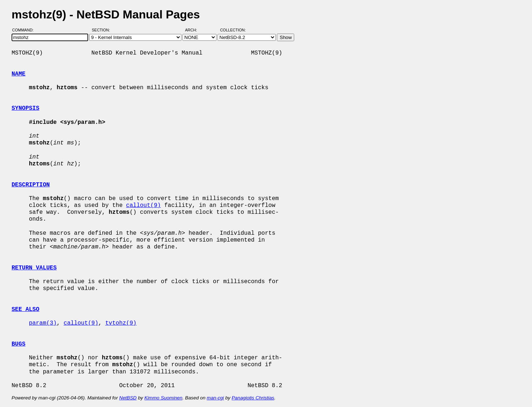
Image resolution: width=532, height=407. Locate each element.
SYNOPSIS (25, 108)
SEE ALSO (25, 309)
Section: (102, 30)
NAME (18, 74)
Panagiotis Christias (253, 398)
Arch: (194, 30)
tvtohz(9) (121, 323)
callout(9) (143, 205)
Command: (25, 30)
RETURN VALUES (34, 268)
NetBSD (128, 398)
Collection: (233, 30)
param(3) (43, 323)
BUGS (18, 344)
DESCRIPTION (31, 185)
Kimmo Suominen (163, 398)
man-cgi (215, 398)
